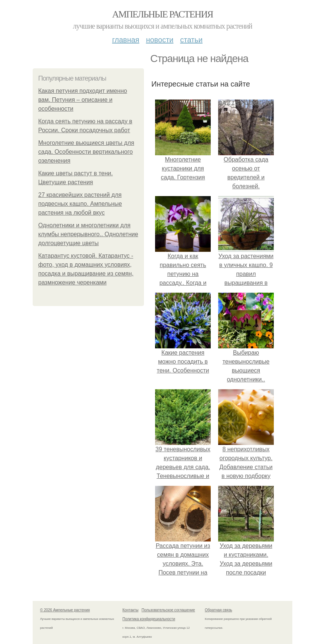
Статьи (191, 40)
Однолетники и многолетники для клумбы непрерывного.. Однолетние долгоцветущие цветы (88, 234)
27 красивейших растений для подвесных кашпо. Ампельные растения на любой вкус (80, 204)
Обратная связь (219, 610)
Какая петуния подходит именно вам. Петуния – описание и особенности (83, 100)
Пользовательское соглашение (168, 610)
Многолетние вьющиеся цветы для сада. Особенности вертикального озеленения (86, 152)
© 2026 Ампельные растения (65, 610)
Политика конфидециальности (149, 619)
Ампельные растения (162, 14)
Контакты (130, 610)
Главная (126, 40)
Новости (160, 40)
